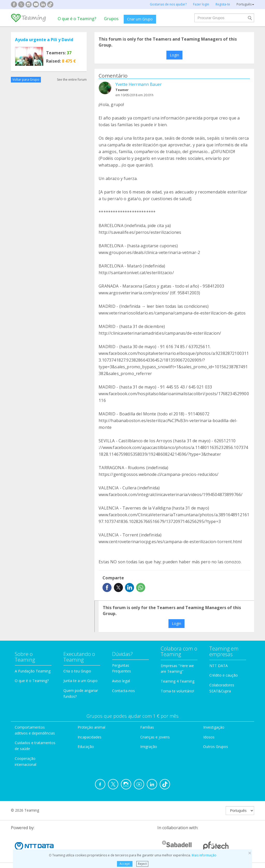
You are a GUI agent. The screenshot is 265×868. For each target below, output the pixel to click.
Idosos (209, 737)
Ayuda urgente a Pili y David (44, 40)
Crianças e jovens (155, 737)
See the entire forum (72, 80)
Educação (86, 747)
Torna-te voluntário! (177, 691)
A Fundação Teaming (33, 671)
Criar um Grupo (140, 19)
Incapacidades (90, 737)
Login (174, 55)
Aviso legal (121, 681)
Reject (142, 864)
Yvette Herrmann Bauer (139, 84)
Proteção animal (91, 727)
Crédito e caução (224, 675)
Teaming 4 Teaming (178, 681)
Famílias (147, 727)
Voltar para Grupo (26, 80)
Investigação (214, 727)
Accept (125, 864)
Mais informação (204, 855)
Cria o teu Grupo (77, 671)
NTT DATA (219, 666)
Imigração (149, 747)
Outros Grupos (216, 747)
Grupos (111, 19)
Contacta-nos (123, 691)
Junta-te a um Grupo (80, 681)
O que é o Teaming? (77, 19)
